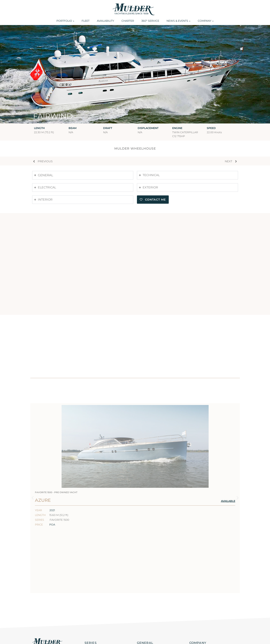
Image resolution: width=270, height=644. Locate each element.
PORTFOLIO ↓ (65, 21)
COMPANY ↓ (206, 21)
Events (142, 612)
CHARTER (128, 21)
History (195, 601)
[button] (33, 466)
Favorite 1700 (95, 601)
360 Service (146, 606)
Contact (195, 585)
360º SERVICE (150, 21)
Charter (143, 601)
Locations (197, 590)
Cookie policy (146, 639)
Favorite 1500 (95, 606)
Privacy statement (96, 639)
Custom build (95, 617)
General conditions (44, 639)
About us (196, 596)
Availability (145, 596)
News (141, 617)
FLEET (86, 21)
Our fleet (144, 590)
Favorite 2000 (95, 596)
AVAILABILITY (106, 21)
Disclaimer (197, 617)
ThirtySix (91, 585)
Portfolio (144, 585)
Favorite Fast (94, 612)
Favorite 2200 (95, 590)
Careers (195, 612)
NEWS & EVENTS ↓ (178, 21)
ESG (192, 606)
